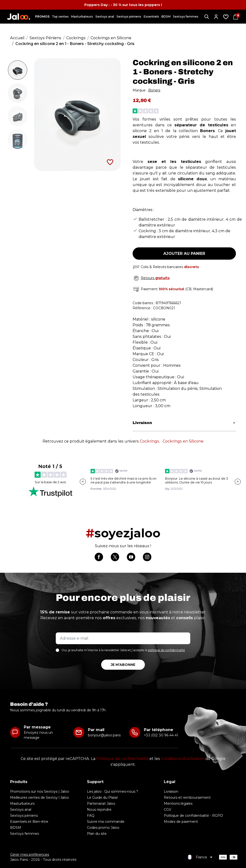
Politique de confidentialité (122, 759)
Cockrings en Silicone (183, 441)
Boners (154, 90)
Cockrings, (150, 441)
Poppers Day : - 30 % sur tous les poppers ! (123, 5)
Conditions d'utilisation (183, 759)
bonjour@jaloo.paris (104, 735)
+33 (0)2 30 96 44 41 (161, 735)
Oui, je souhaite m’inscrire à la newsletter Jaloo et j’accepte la (123, 650)
